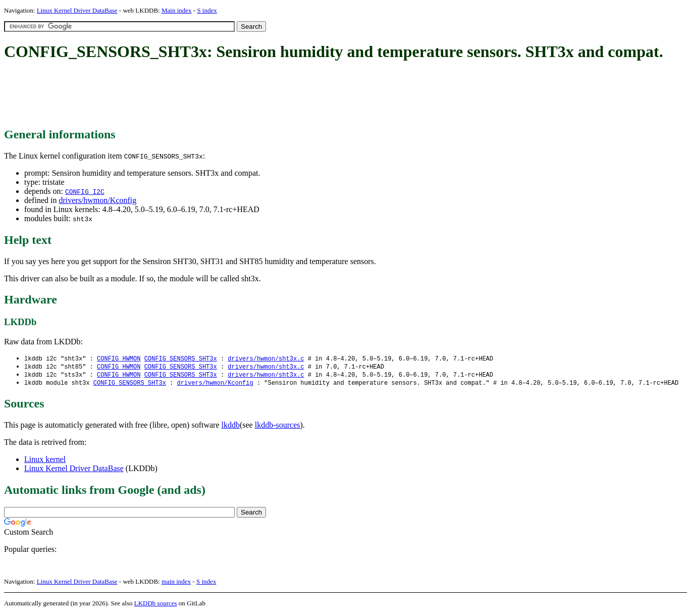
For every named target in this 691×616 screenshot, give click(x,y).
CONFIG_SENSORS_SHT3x (181, 359)
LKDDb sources (156, 605)
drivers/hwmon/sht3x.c (266, 359)
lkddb (231, 427)
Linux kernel (45, 461)
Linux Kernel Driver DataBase (77, 10)
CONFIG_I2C (85, 191)
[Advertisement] (188, 95)
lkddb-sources (278, 427)
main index (176, 583)
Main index (177, 10)
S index (207, 10)
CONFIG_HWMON (119, 359)
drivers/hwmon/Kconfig (97, 200)
